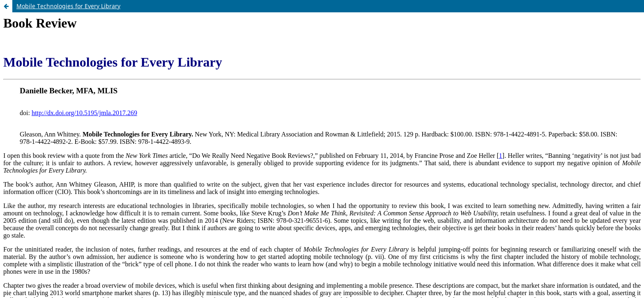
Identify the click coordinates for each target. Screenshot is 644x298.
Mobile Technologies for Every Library (68, 6)
